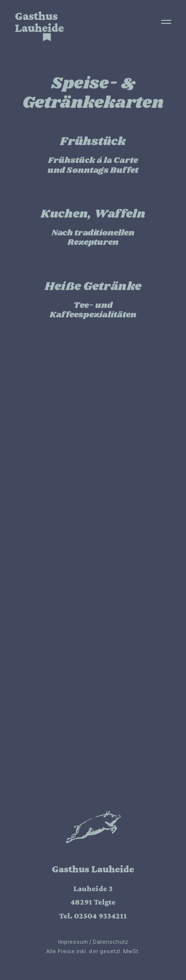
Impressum (73, 942)
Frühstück (93, 142)
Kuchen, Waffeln (93, 214)
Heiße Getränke (93, 286)
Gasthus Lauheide (39, 22)
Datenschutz (110, 942)
